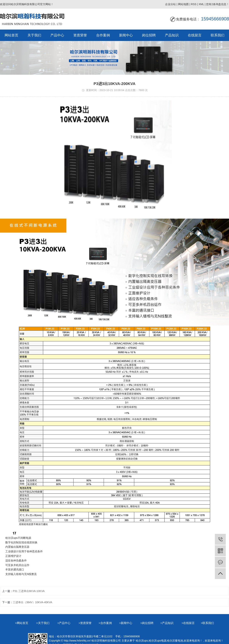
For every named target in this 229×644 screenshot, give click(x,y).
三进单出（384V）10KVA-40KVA (32, 602)
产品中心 (57, 35)
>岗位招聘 (148, 623)
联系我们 (218, 35)
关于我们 (34, 35)
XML (201, 4)
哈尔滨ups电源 (158, 641)
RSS (194, 4)
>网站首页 (22, 623)
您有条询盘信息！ (218, 4)
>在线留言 (188, 623)
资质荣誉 (80, 35)
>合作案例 (105, 623)
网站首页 (11, 35)
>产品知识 (167, 623)
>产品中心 (64, 623)
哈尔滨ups (142, 641)
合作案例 (103, 35)
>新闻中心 (126, 623)
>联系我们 (207, 623)
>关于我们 (43, 623)
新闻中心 (126, 35)
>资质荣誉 (86, 623)
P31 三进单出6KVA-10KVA (29, 591)
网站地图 (183, 4)
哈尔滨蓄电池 (175, 641)
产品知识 (172, 35)
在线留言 (195, 35)
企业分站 (170, 4)
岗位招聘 (149, 35)
